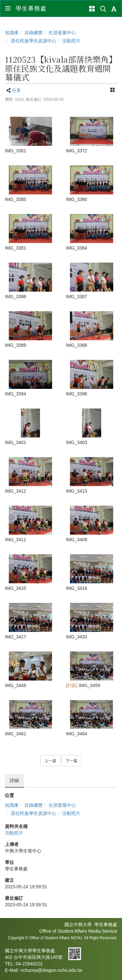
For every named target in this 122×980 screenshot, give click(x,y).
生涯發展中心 (62, 33)
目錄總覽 (34, 33)
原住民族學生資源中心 (34, 41)
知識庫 (12, 33)
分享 (16, 90)
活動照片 (71, 41)
